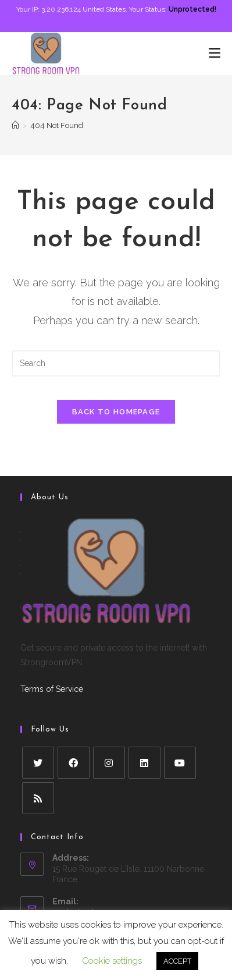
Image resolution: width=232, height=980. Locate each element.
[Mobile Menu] (215, 54)
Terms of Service (52, 689)
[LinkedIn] (144, 763)
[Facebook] (74, 763)
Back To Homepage (116, 412)
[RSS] (38, 798)
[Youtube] (180, 763)
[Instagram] (109, 763)
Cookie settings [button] (112, 961)
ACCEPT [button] (177, 961)
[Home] (15, 125)
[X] (38, 763)
